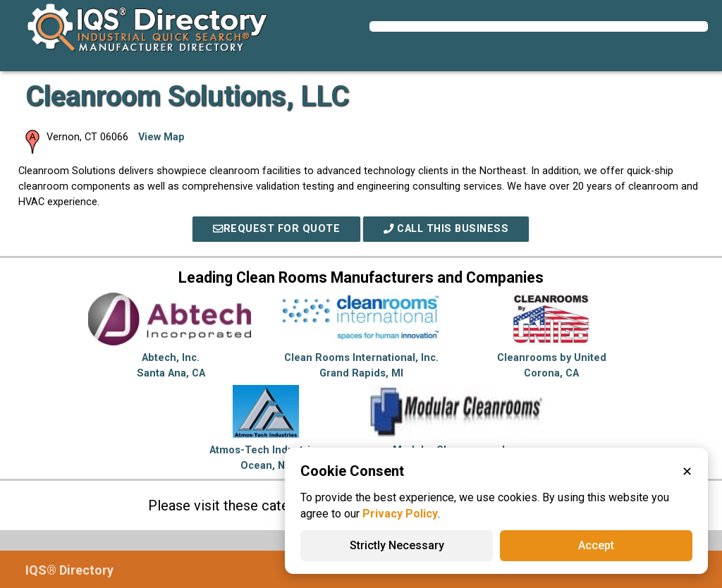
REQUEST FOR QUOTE (276, 229)
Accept (596, 545)
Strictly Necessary (397, 545)
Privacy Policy (400, 514)
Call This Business (446, 229)
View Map (161, 137)
